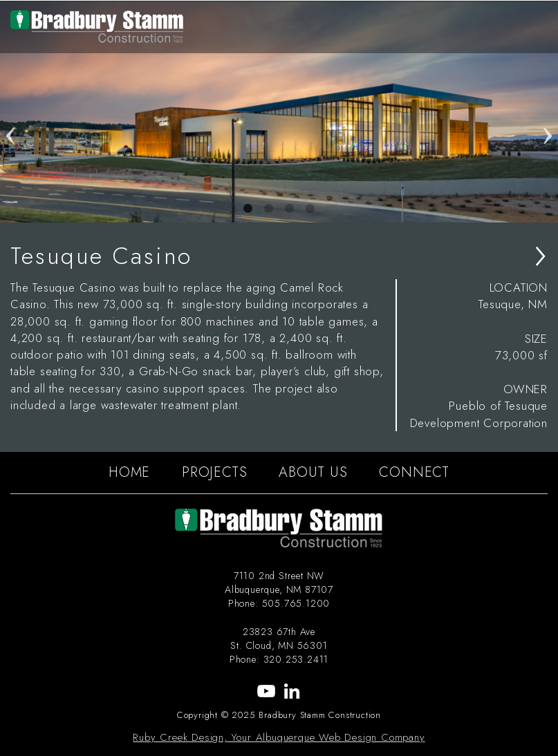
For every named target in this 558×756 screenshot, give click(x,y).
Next (548, 112)
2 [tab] (269, 209)
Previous (10, 112)
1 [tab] (248, 209)
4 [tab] (310, 209)
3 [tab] (290, 209)
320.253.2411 (296, 659)
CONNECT (414, 472)
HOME (129, 472)
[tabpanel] (279, 112)
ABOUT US (313, 472)
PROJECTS (214, 472)
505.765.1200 (296, 603)
